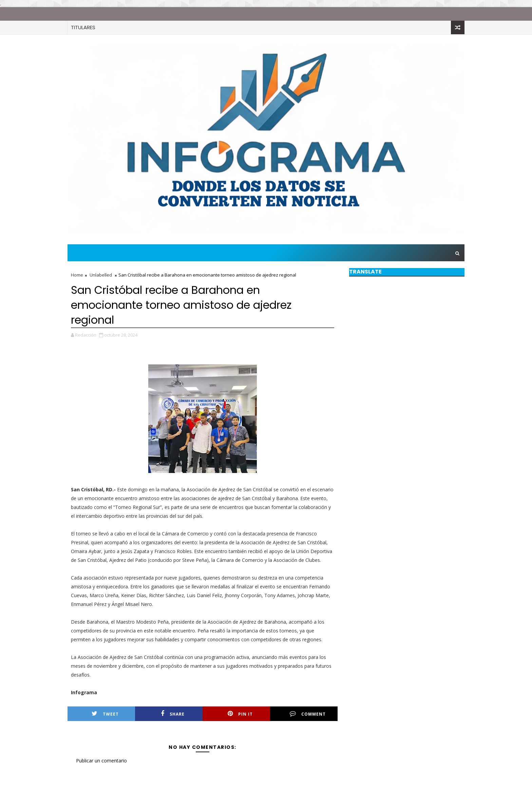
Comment (308, 714)
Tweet (105, 714)
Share (173, 714)
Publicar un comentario (101, 761)
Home (77, 275)
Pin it (240, 714)
